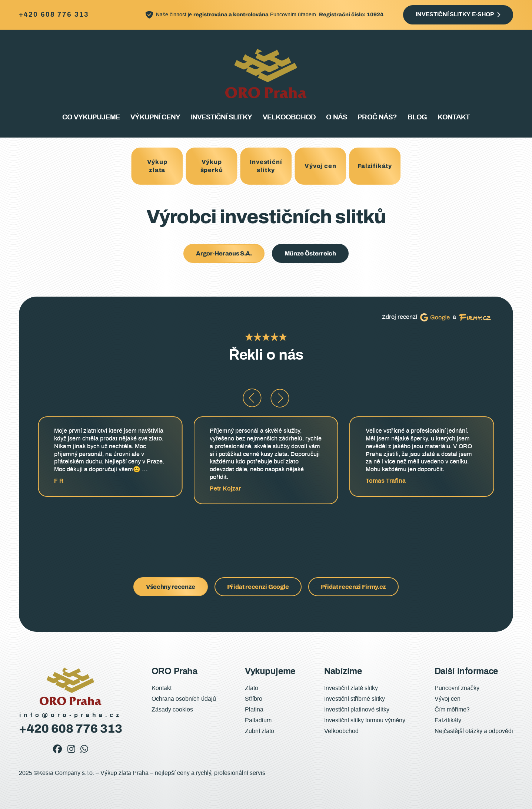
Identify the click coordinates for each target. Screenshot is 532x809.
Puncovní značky (457, 688)
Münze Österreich (310, 253)
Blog (417, 117)
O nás (336, 117)
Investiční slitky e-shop (455, 14)
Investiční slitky (222, 117)
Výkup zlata (157, 166)
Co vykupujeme (91, 117)
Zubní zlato (260, 731)
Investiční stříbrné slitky (355, 699)
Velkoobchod (289, 117)
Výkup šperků (212, 166)
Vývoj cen (320, 166)
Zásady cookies (172, 710)
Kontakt (454, 117)
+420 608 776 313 (54, 15)
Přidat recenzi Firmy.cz (354, 587)
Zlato (252, 688)
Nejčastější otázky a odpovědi (474, 731)
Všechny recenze (171, 587)
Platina (254, 710)
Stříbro (254, 699)
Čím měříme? (452, 710)
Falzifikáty (375, 166)
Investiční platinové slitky (357, 710)
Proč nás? (377, 117)
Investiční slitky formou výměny (365, 720)
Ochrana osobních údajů (184, 699)
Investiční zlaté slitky (351, 688)
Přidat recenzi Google (258, 587)
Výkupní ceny (155, 117)
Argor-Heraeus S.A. (224, 253)
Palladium (258, 720)
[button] (252, 398)
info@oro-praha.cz (71, 715)
